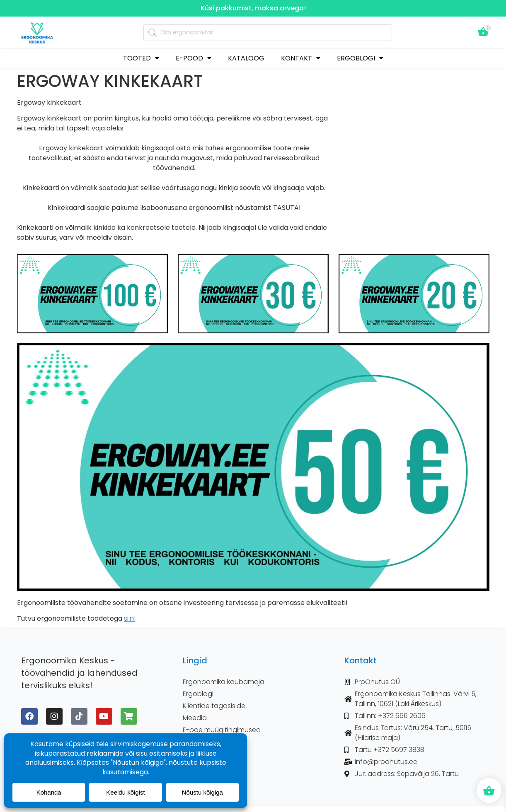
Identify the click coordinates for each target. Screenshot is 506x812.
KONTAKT (301, 58)
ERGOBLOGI (360, 58)
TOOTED (141, 58)
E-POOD (194, 58)
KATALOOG (246, 58)
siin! (130, 618)
